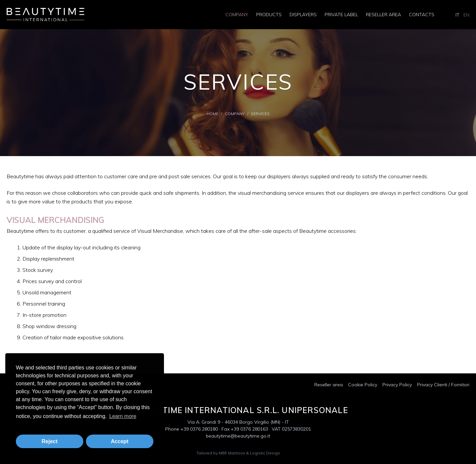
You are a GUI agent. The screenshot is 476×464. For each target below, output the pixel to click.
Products (269, 15)
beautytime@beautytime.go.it (238, 436)
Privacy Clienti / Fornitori (443, 385)
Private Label (341, 15)
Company (237, 15)
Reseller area (383, 15)
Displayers (303, 15)
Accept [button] (119, 441)
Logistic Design (265, 453)
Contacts (422, 15)
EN (466, 15)
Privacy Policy (397, 385)
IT (457, 15)
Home (213, 114)
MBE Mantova (232, 453)
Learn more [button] (123, 416)
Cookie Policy (363, 385)
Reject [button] (50, 441)
